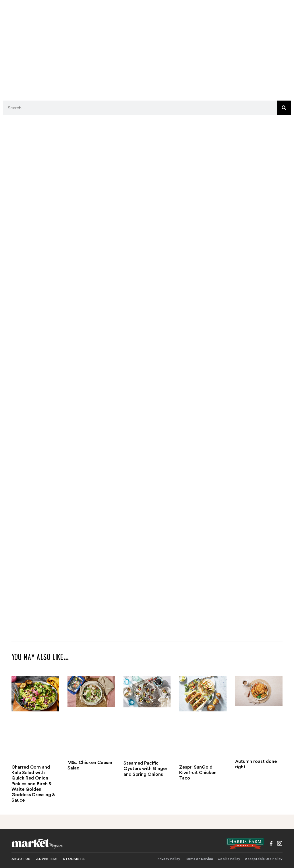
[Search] (284, 108)
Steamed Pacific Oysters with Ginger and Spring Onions (145, 769)
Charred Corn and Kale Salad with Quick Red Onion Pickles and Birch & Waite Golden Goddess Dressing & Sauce (33, 784)
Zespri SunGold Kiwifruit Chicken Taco (198, 773)
